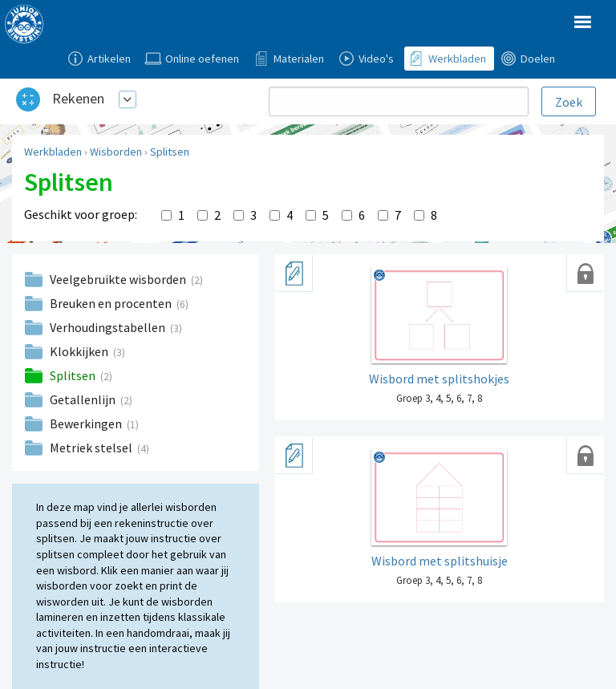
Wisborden (116, 152)
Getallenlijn (84, 399)
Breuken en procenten (112, 303)
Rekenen (78, 98)
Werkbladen (53, 152)
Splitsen (170, 152)
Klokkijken (80, 351)
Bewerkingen (87, 424)
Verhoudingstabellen (109, 327)
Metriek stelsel (92, 448)
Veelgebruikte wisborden (119, 279)
